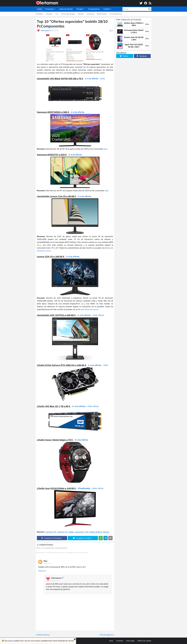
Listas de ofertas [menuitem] (66, 9)
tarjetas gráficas (96, 532)
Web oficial (98, 315)
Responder (42, 571)
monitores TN (62, 532)
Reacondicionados (68, 14)
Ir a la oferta (92, 79)
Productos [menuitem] (50, 9)
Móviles (81, 14)
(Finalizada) (84, 488)
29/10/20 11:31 (56, 581)
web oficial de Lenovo (89, 309)
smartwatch (80, 532)
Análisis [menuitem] (107, 9)
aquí (105, 149)
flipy (45, 561)
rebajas (71, 532)
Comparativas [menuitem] (94, 9)
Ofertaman (56, 578)
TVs (57, 14)
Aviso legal (130, 641)
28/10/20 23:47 (48, 564)
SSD (87, 532)
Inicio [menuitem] (40, 9)
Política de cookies (144, 641)
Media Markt (102, 14)
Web (103, 79)
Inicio (111, 641)
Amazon (49, 14)
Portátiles (39, 14)
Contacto (120, 641)
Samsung (90, 14)
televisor (106, 532)
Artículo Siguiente (106, 635)
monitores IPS (51, 532)
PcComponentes (116, 14)
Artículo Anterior (43, 635)
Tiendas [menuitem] (80, 9)
